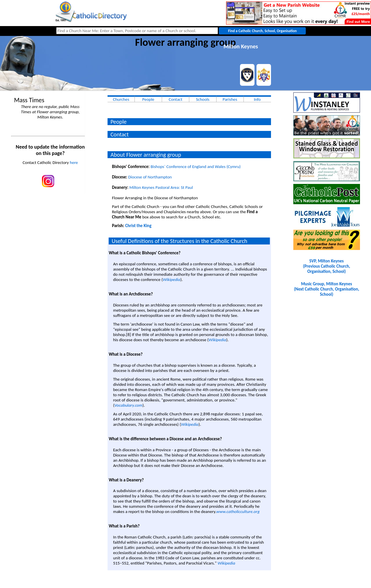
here (74, 162)
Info (257, 99)
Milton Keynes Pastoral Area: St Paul (161, 187)
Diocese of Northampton (150, 177)
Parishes (230, 99)
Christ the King (138, 226)
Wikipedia (171, 280)
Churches (121, 99)
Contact (176, 99)
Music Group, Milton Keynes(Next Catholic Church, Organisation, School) (327, 289)
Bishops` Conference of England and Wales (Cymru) (195, 167)
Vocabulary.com (129, 405)
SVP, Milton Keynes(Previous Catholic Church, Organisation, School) (326, 266)
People (148, 99)
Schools (203, 99)
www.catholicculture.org (238, 512)
